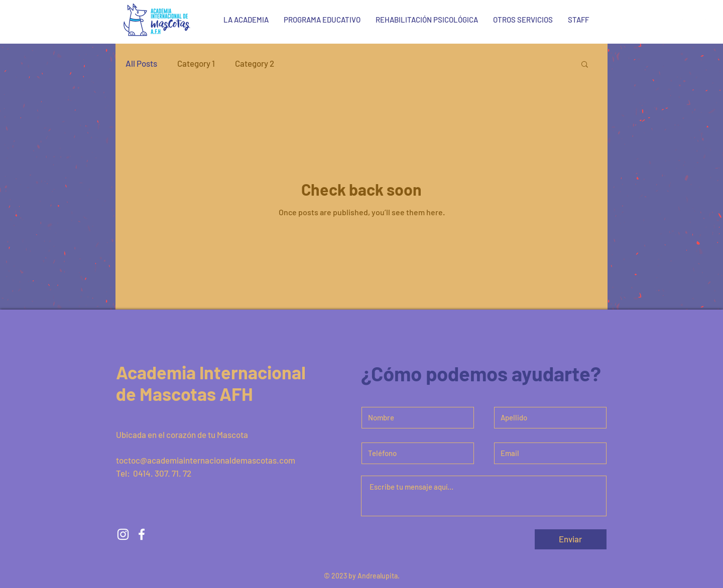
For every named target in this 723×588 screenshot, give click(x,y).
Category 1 (196, 63)
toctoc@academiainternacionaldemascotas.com (206, 460)
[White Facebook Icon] (705, 18)
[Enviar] (571, 539)
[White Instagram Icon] (683, 18)
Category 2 (255, 63)
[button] (585, 65)
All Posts (141, 63)
